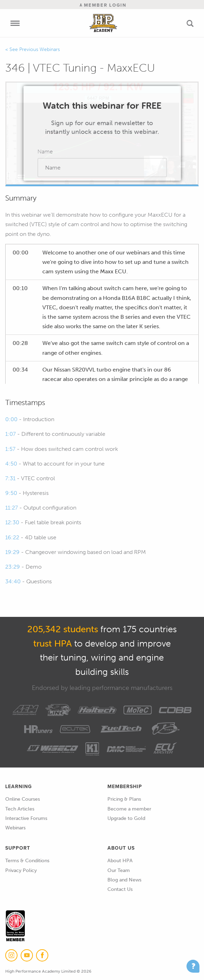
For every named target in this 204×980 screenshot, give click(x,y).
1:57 (10, 449)
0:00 (11, 419)
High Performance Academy (103, 23)
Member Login (103, 5)
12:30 (12, 522)
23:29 (13, 567)
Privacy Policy (21, 870)
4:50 (11, 464)
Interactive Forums (26, 818)
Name (45, 152)
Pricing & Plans (124, 799)
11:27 (12, 508)
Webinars (15, 828)
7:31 (10, 478)
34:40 (13, 581)
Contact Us (120, 889)
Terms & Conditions (27, 861)
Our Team (119, 870)
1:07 (10, 434)
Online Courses (23, 799)
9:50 (11, 493)
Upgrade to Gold (126, 818)
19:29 (12, 552)
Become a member (129, 809)
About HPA (120, 861)
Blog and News (124, 880)
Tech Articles (20, 809)
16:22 (12, 537)
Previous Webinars (40, 49)
